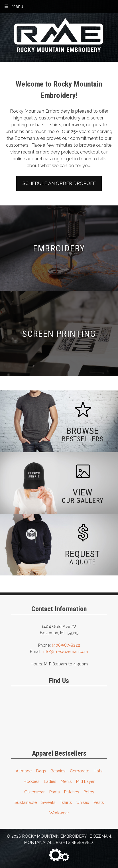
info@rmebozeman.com (65, 651)
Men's (66, 781)
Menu (17, 6)
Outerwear (34, 792)
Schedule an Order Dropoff (59, 183)
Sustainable (26, 802)
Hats (98, 771)
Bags (41, 771)
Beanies (58, 771)
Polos (89, 792)
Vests (99, 802)
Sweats (48, 802)
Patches (72, 792)
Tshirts (66, 802)
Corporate (80, 771)
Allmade (24, 771)
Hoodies (31, 781)
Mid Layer (85, 781)
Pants (54, 792)
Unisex (83, 802)
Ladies (50, 781)
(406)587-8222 (66, 645)
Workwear (59, 813)
